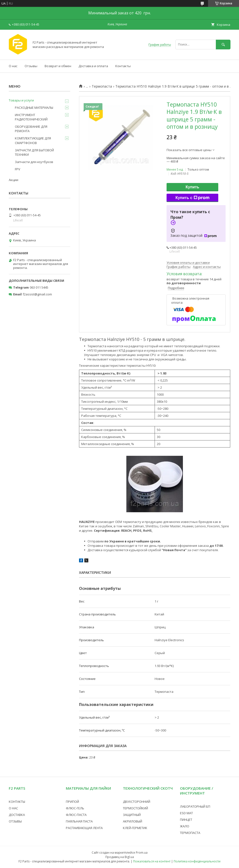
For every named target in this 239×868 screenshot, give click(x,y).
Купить (192, 187)
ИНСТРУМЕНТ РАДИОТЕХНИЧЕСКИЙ (31, 117)
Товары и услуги (21, 100)
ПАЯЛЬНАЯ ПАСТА (79, 821)
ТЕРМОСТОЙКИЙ (135, 808)
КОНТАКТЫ (17, 802)
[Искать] (223, 44)
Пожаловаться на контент (152, 861)
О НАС (13, 808)
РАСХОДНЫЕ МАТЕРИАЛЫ (34, 108)
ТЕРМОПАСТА (190, 833)
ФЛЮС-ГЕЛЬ (75, 808)
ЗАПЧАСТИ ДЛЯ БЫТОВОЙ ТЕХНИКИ (34, 152)
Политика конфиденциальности (197, 861)
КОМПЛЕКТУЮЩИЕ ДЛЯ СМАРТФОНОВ (33, 140)
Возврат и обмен (58, 66)
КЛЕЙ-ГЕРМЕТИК (135, 828)
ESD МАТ (186, 813)
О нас (13, 66)
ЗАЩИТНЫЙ (132, 815)
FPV (18, 169)
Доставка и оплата (93, 66)
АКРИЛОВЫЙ (133, 821)
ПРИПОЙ (72, 802)
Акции (14, 180)
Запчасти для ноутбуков (34, 162)
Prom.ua (142, 853)
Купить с (192, 198)
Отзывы (31, 66)
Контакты (123, 66)
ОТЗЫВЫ (15, 821)
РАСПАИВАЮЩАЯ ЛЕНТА (84, 828)
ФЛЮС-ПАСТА (76, 815)
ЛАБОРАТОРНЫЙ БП (195, 806)
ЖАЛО (185, 826)
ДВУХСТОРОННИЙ (137, 802)
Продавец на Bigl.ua (120, 857)
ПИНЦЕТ (186, 820)
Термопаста (102, 86)
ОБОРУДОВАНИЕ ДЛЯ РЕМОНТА (31, 129)
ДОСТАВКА (17, 815)
